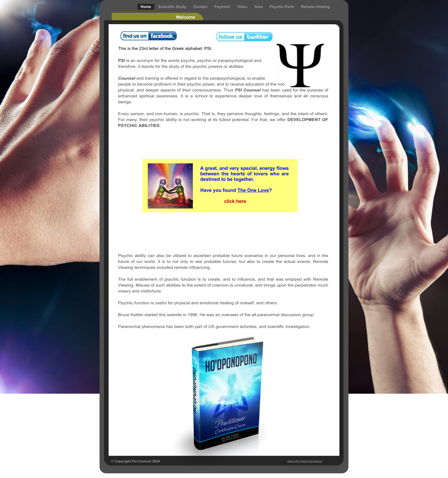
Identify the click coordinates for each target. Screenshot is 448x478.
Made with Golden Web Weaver (305, 461)
